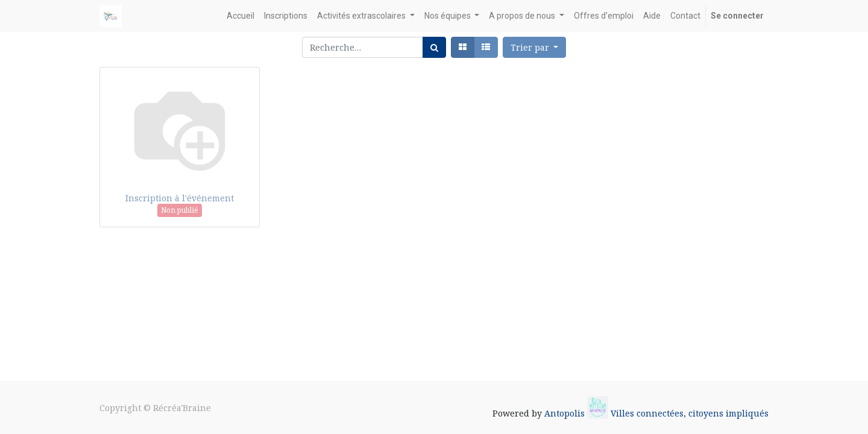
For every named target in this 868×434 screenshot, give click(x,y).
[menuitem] (241, 16)
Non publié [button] (180, 210)
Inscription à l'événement (180, 198)
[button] (535, 47)
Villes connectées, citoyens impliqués (690, 413)
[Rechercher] (434, 47)
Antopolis (566, 413)
